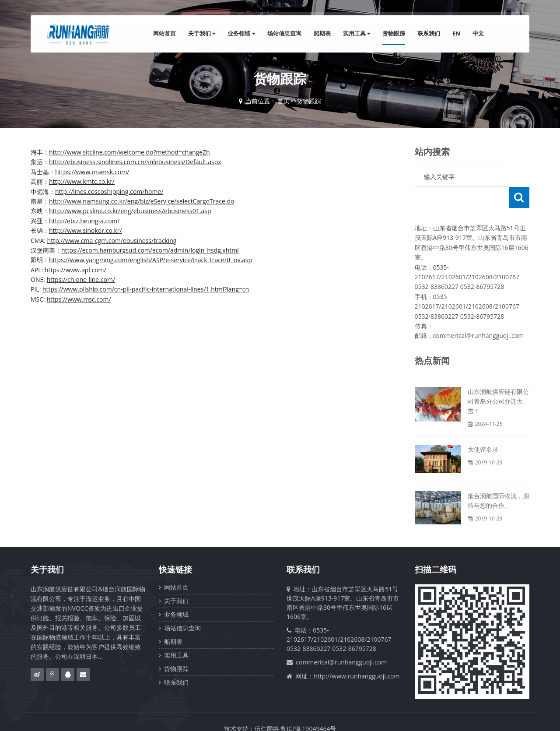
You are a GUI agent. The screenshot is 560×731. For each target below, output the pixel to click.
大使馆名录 (483, 428)
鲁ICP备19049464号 (308, 708)
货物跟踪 (394, 33)
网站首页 (164, 33)
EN (456, 33)
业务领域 (241, 33)
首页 (283, 101)
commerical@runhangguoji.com (341, 641)
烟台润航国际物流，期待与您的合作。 (498, 480)
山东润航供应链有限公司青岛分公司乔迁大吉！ (498, 380)
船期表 (322, 33)
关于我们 (202, 33)
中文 (478, 33)
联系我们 (429, 33)
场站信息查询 (284, 33)
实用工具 (357, 33)
